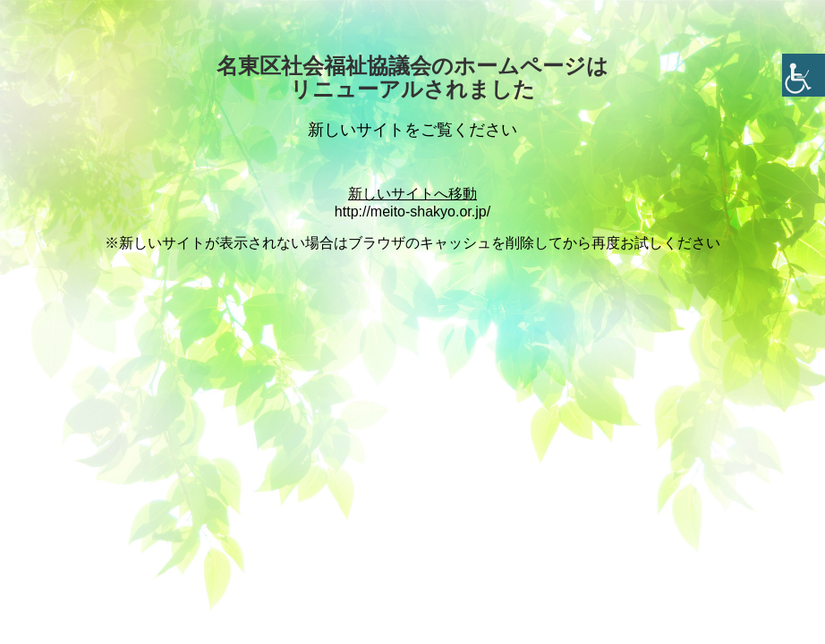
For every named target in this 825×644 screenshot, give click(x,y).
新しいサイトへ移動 (412, 194)
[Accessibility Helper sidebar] (804, 75)
